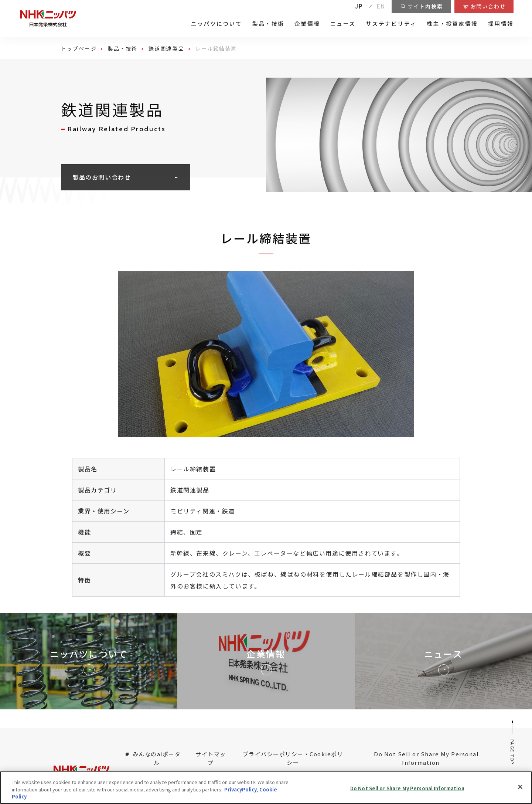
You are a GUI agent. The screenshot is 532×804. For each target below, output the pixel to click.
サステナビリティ (391, 24)
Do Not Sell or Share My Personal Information (407, 788)
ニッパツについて (216, 24)
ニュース (343, 24)
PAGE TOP (513, 742)
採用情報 (501, 24)
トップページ (79, 48)
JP (359, 6)
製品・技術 (268, 24)
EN (381, 6)
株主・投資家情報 (452, 24)
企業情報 (307, 24)
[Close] (520, 787)
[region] (266, 788)
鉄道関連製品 (166, 48)
